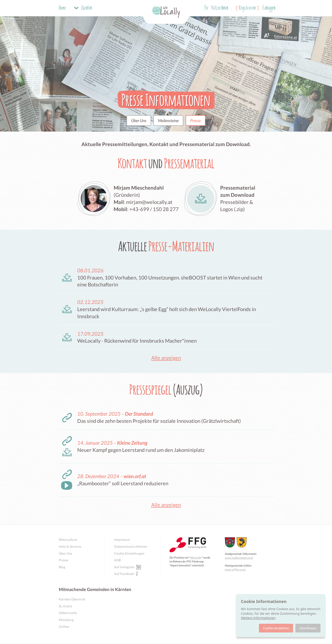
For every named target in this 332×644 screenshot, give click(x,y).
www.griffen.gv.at (235, 569)
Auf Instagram (124, 567)
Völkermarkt (68, 613)
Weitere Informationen (258, 618)
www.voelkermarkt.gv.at (239, 558)
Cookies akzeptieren (276, 628)
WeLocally (196, 557)
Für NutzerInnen (216, 8)
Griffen (64, 627)
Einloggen (269, 8)
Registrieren (247, 8)
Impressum (122, 540)
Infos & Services (70, 546)
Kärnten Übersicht (72, 599)
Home (62, 8)
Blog (62, 567)
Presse (196, 121)
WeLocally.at (68, 540)
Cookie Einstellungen (129, 553)
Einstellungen (308, 628)
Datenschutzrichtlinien (131, 546)
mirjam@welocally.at (149, 202)
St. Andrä (65, 606)
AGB (117, 560)
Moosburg (66, 620)
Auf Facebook (124, 573)
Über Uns (139, 121)
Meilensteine (168, 121)
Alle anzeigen (166, 358)
